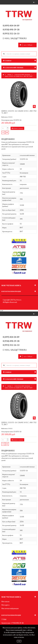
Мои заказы (5, 601)
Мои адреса (5, 605)
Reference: (5, 117)
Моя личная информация (10, 608)
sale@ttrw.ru (19, 38)
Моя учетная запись (11, 285)
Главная (8, 61)
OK (19, 641)
